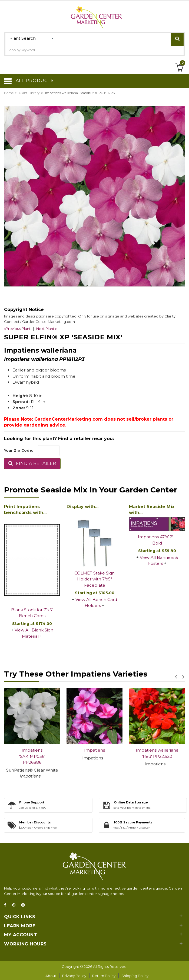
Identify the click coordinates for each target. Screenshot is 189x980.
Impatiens (95, 750)
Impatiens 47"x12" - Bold (157, 540)
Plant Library (29, 93)
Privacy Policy (74, 976)
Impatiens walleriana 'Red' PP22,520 (157, 753)
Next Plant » (47, 329)
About (51, 976)
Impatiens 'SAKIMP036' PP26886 (32, 756)
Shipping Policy (135, 976)
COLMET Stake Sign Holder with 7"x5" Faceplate (95, 579)
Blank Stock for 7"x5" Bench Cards (32, 613)
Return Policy (104, 976)
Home (9, 93)
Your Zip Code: (19, 450)
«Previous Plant (17, 329)
